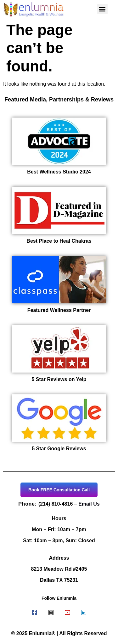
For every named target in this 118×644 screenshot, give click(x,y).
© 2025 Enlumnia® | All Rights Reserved (59, 633)
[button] (102, 9)
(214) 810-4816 (56, 504)
